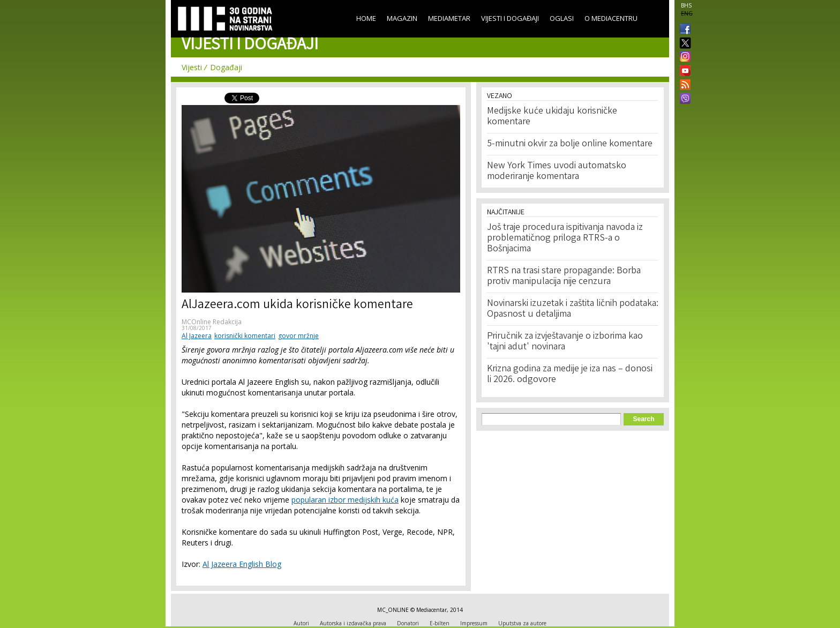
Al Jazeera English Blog (242, 564)
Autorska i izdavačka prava (353, 623)
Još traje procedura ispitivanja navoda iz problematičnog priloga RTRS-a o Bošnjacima (565, 238)
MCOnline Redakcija (212, 322)
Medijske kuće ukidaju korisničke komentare (552, 117)
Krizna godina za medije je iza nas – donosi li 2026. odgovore (570, 375)
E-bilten (440, 623)
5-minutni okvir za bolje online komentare (570, 144)
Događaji (226, 67)
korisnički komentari (245, 336)
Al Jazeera (197, 336)
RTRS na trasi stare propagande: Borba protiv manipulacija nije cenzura (564, 276)
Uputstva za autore (522, 623)
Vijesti (192, 67)
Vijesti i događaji (510, 18)
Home (366, 18)
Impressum (474, 623)
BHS (686, 5)
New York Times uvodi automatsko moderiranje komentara (557, 171)
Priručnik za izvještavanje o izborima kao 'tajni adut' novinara (565, 342)
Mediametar (449, 18)
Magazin (402, 18)
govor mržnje (298, 336)
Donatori (408, 623)
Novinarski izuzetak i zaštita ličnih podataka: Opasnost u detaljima (573, 309)
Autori (301, 623)
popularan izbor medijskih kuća (345, 500)
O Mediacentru (611, 18)
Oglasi (562, 18)
